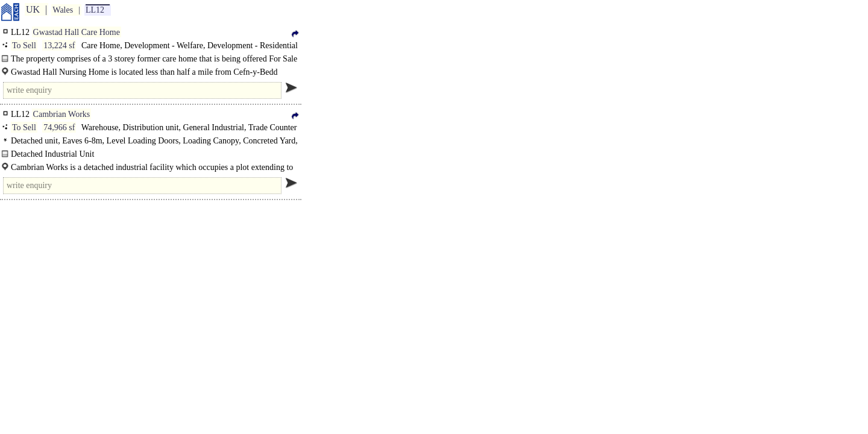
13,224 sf (59, 46)
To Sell (24, 46)
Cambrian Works (62, 114)
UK (33, 9)
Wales (63, 10)
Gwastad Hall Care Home (77, 32)
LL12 (95, 10)
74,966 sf (59, 127)
